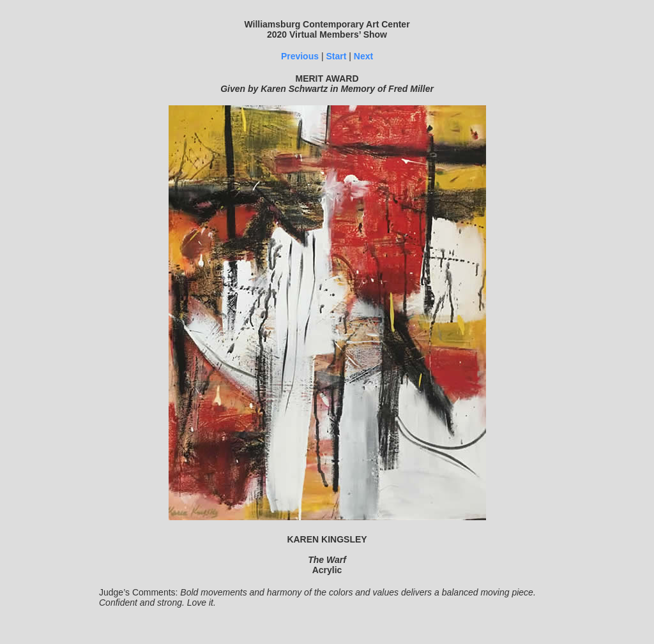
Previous (300, 56)
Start (336, 56)
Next (363, 56)
